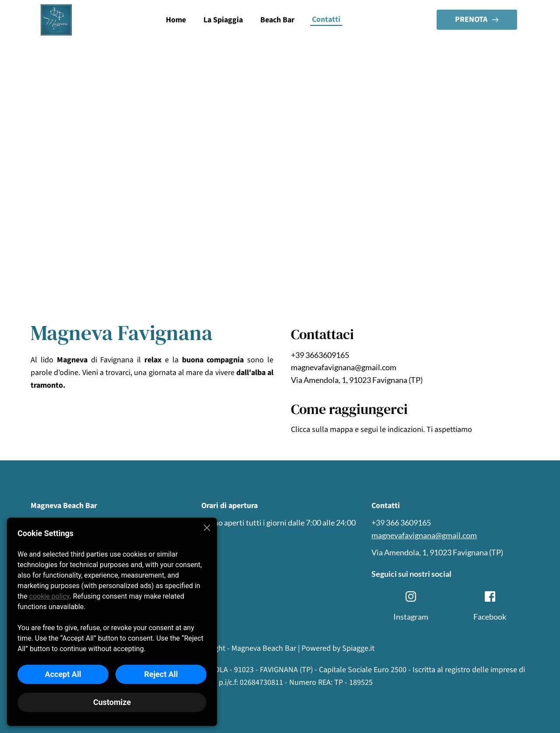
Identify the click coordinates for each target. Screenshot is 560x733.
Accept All (63, 674)
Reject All (161, 674)
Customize (112, 702)
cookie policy (49, 596)
